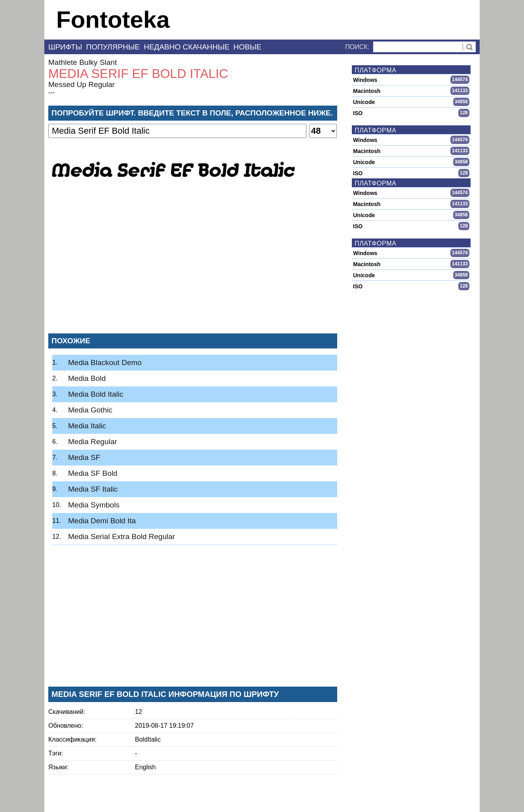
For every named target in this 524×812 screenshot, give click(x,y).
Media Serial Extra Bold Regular (122, 537)
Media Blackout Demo (105, 362)
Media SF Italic (93, 489)
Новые (248, 47)
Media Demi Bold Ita (102, 521)
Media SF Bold (93, 473)
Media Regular (93, 442)
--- (51, 92)
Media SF (84, 457)
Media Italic (87, 426)
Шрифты (65, 47)
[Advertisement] (193, 269)
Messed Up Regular (82, 84)
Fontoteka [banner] (113, 20)
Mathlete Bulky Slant (83, 62)
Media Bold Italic (96, 394)
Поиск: (357, 47)
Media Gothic (90, 410)
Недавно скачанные (187, 47)
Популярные (113, 47)
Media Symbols (94, 505)
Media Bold (87, 378)
